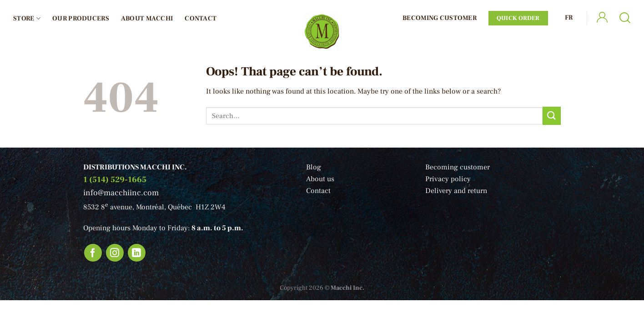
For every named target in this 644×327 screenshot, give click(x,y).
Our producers (81, 18)
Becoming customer (458, 167)
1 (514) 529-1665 (115, 180)
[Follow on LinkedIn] (137, 253)
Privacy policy (448, 179)
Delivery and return (456, 191)
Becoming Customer (440, 18)
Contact (201, 18)
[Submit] (552, 116)
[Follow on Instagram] (115, 253)
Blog (314, 167)
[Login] (602, 18)
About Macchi (147, 18)
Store (27, 19)
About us (320, 179)
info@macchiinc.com (121, 193)
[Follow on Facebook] (93, 253)
